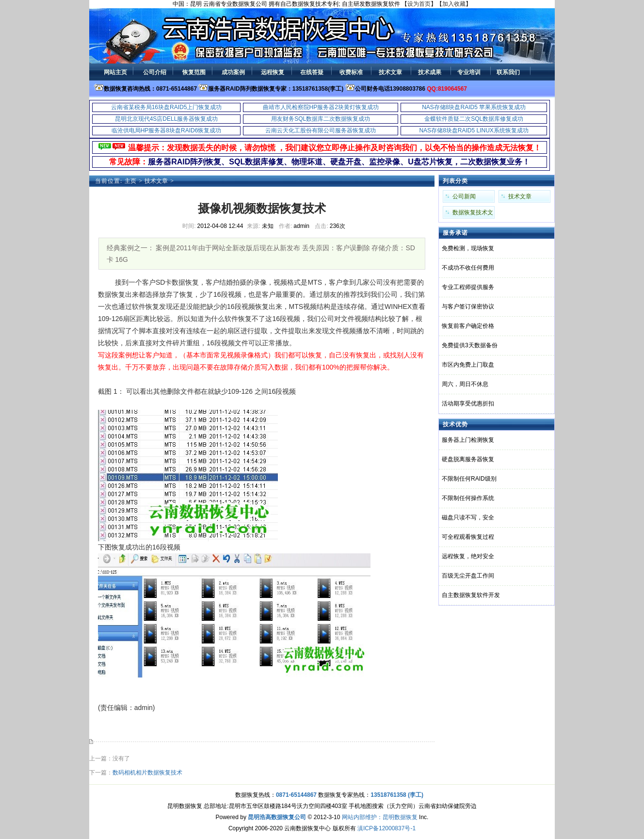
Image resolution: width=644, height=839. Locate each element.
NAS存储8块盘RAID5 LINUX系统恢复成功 (474, 130)
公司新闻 (464, 196)
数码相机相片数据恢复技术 (147, 773)
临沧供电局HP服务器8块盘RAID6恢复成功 (167, 130)
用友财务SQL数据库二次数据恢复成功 (321, 119)
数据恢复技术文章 (473, 214)
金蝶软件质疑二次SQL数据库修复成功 (474, 119)
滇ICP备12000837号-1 (386, 828)
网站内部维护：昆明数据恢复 (380, 817)
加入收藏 (454, 4)
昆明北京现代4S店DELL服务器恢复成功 (167, 119)
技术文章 (156, 181)
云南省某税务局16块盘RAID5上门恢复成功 (167, 107)
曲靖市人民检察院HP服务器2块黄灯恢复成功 (321, 107)
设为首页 (419, 4)
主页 (130, 181)
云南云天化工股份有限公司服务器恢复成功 (321, 130)
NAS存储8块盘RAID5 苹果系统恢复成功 (474, 107)
